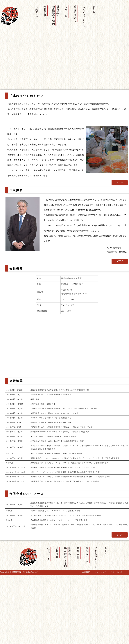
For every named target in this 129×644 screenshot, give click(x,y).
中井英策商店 (15, 572)
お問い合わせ (116, 572)
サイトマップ (100, 572)
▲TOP (120, 183)
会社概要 (86, 572)
